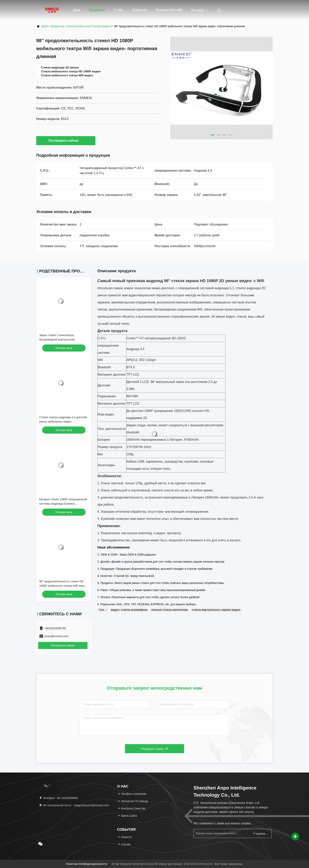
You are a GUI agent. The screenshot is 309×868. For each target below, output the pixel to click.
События (140, 10)
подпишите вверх (260, 833)
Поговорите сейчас (66, 140)
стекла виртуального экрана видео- (216, 610)
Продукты (97, 10)
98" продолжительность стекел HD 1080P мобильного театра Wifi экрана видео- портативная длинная (63, 586)
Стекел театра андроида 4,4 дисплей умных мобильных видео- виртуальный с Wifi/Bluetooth (63, 422)
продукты (56, 26)
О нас (119, 10)
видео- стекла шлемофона (129, 610)
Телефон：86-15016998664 (59, 798)
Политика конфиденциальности (86, 864)
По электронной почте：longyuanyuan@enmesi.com (74, 805)
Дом (77, 10)
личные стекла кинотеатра (169, 610)
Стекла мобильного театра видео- (88, 26)
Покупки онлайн (169, 10)
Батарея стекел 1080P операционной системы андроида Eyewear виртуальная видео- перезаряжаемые (63, 504)
